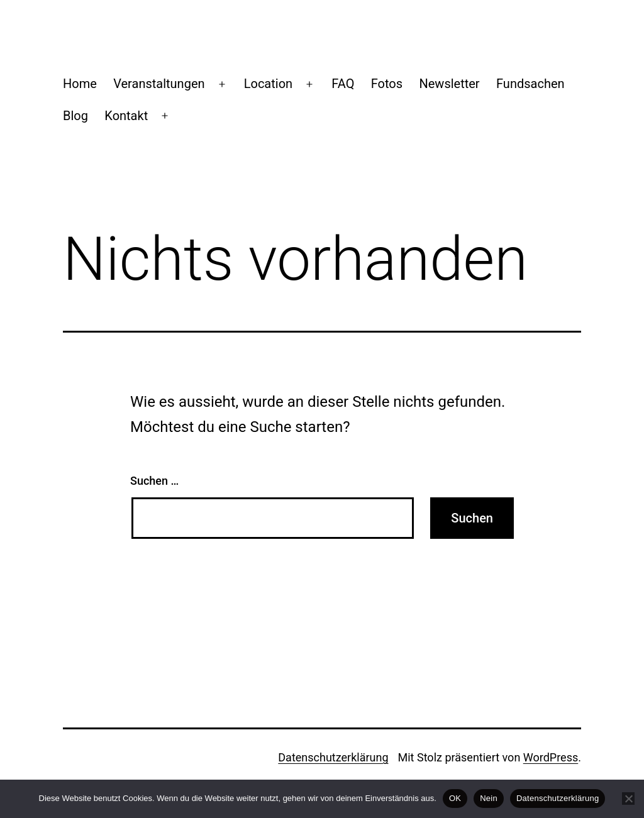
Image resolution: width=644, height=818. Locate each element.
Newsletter (449, 84)
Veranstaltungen (159, 84)
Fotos (387, 84)
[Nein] (628, 799)
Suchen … (154, 481)
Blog (75, 116)
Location (268, 84)
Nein (489, 798)
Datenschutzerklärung (333, 757)
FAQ (343, 84)
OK (455, 798)
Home (80, 84)
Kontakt (126, 116)
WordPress (551, 757)
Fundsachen (530, 84)
